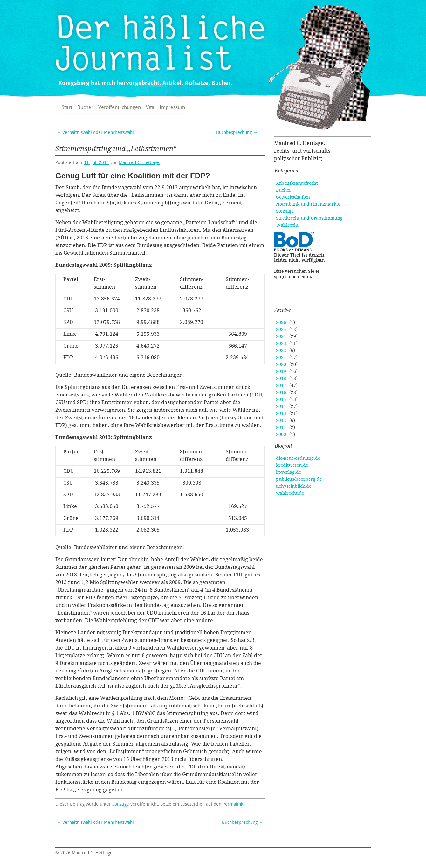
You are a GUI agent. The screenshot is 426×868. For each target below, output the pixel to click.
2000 (281, 434)
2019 (281, 372)
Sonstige (121, 804)
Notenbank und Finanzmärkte (308, 204)
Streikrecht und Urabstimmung (309, 218)
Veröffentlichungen (120, 107)
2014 (281, 406)
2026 (281, 323)
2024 (281, 337)
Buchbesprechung (237, 132)
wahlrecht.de (290, 493)
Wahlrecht (287, 225)
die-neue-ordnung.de (298, 458)
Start (67, 107)
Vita (150, 107)
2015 (281, 400)
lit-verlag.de (289, 472)
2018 (281, 379)
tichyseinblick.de (294, 486)
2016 (281, 393)
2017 (281, 386)
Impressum (172, 107)
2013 (281, 413)
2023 (281, 344)
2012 (281, 420)
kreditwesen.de (292, 465)
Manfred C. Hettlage (139, 163)
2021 (281, 358)
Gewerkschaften (293, 197)
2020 (281, 365)
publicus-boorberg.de (299, 479)
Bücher (85, 107)
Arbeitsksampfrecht (297, 183)
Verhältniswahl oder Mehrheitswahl (95, 132)
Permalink (233, 804)
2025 (281, 330)
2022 (281, 351)
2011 (281, 427)
